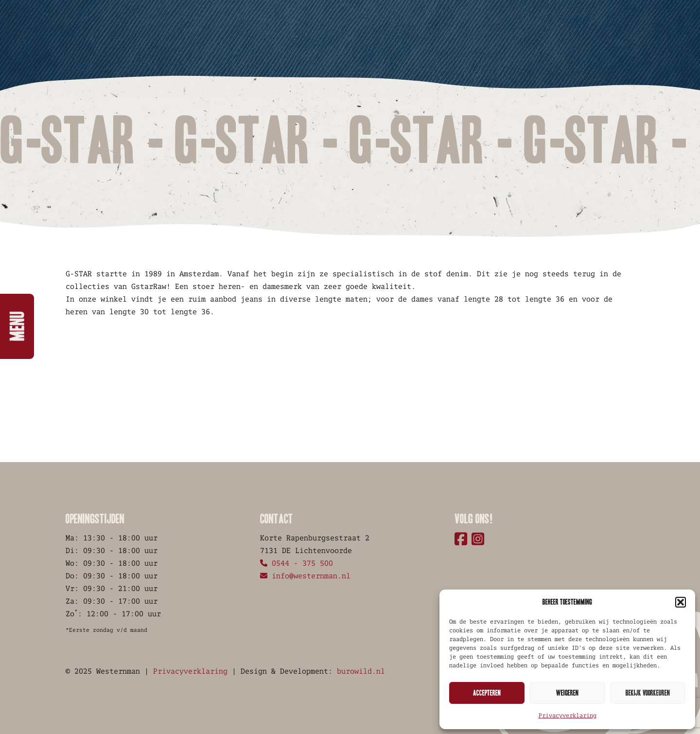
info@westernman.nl (305, 576)
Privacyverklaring (568, 715)
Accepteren (487, 693)
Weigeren (567, 693)
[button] (681, 602)
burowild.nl (361, 671)
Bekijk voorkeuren (648, 693)
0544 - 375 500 (297, 563)
